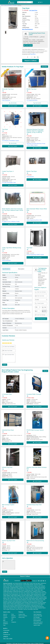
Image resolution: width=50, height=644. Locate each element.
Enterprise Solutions (38, 623)
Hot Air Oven (16, 592)
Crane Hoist (9, 596)
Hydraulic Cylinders (30, 592)
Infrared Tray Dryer (7, 467)
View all (45, 370)
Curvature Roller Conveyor (34, 394)
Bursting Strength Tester (30, 596)
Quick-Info (5, 621)
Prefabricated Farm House (22, 588)
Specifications (6, 268)
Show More (44, 66)
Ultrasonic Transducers (28, 600)
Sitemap (5, 615)
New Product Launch (38, 621)
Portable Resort (40, 588)
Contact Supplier (28, 45)
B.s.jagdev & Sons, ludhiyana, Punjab (11, 221)
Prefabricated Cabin (29, 590)
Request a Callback (31, 60)
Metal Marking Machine (34, 598)
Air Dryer (40, 602)
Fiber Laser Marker (24, 598)
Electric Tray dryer (32, 88)
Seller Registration (38, 614)
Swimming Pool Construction (16, 606)
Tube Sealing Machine (18, 584)
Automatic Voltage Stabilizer (27, 595)
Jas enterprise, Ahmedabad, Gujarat (10, 140)
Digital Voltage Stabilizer (16, 595)
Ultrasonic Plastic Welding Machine (15, 600)
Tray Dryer (15, 5)
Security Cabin (6, 588)
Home (2, 5)
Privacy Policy (22, 617)
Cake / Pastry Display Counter (14, 598)
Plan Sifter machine (31, 599)
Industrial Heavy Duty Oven (34, 504)
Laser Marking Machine (17, 583)
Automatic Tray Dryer (8, 88)
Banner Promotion (37, 618)
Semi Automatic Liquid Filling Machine (30, 602)
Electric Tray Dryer (32, 171)
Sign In (40, 2)
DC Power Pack (22, 592)
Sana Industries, (30, 176)
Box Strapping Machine (18, 585)
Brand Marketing (37, 620)
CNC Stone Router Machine (25, 594)
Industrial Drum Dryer (8, 429)
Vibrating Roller (9, 584)
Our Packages (37, 617)
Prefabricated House (28, 591)
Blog (4, 620)
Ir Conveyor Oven (7, 394)
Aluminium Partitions (38, 584)
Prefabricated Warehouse (18, 591)
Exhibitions (6, 623)
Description (21, 268)
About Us (5, 614)
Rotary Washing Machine (36, 594)
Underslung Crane (37, 595)
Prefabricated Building (8, 591)
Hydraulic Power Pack (39, 592)
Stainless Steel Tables (8, 585)
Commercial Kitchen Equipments (20, 599)
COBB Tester (22, 596)
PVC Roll (6, 599)
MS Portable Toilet (32, 588)
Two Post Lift (35, 603)
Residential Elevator (15, 587)
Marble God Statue (43, 598)
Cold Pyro (25, 609)
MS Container (22, 590)
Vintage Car (32, 607)
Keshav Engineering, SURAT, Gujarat (35, 254)
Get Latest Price (33, 10)
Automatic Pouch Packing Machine (14, 602)
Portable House (13, 588)
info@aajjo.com (7, 634)
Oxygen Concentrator (11, 609)
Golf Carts (27, 607)
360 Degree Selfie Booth (33, 609)
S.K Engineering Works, (32, 100)
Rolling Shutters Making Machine (17, 603)
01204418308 (6, 630)
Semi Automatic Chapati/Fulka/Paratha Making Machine (19, 605)
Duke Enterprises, (6, 100)
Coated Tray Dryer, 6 (8, 171)
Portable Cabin (26, 583)
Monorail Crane (15, 596)
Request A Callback (25, 576)
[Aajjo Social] (38, 580)
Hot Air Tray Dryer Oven (9, 540)
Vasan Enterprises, (6, 260)
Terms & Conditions (23, 615)
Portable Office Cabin (38, 590)
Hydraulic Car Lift (23, 587)
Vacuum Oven (10, 592)
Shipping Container (37, 591)
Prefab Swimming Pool (35, 605)
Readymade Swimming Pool (38, 606)
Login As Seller (37, 625)
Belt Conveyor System (8, 504)
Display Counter (37, 585)
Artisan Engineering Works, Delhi (34, 219)
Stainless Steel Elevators (40, 587)
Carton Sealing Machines (28, 585)
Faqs (4, 625)
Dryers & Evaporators (8, 5)
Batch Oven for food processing (35, 540)
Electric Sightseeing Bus (19, 607)
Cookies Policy (22, 614)
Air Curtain (10, 599)
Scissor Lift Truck (31, 587)
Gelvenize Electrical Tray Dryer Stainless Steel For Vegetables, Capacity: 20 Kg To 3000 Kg (35, 130)
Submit (4, 364)
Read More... (33, 54)
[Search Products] (18, 2)
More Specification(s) (27, 29)
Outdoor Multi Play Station (35, 583)
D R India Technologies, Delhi (9, 182)
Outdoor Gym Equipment (8, 607)
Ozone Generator (19, 609)
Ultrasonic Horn (39, 599)
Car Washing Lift (28, 603)
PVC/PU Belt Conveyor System (35, 429)
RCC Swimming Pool (27, 606)
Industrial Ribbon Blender (28, 584)
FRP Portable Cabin (14, 590)
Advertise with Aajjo (38, 615)
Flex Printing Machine (14, 594)
